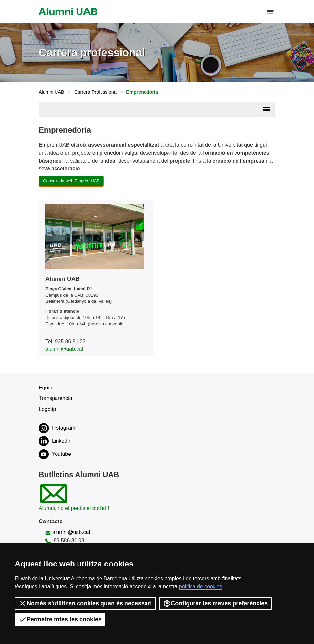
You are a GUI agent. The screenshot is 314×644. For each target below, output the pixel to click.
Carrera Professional (96, 92)
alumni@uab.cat (64, 349)
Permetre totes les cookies (60, 619)
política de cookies (201, 586)
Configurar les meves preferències (215, 603)
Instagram (57, 428)
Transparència (56, 398)
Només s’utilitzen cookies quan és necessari (85, 603)
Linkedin (55, 441)
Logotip (47, 409)
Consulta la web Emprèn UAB (71, 181)
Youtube (55, 454)
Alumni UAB (52, 92)
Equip (45, 388)
